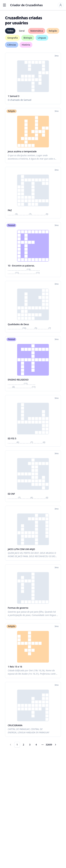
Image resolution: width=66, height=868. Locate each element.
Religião (53, 31)
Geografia (13, 38)
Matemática (37, 31)
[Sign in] (61, 5)
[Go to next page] (56, 745)
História (26, 45)
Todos (10, 31)
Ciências (12, 45)
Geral (22, 31)
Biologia (28, 38)
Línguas (42, 38)
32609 (49, 745)
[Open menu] (4, 5)
